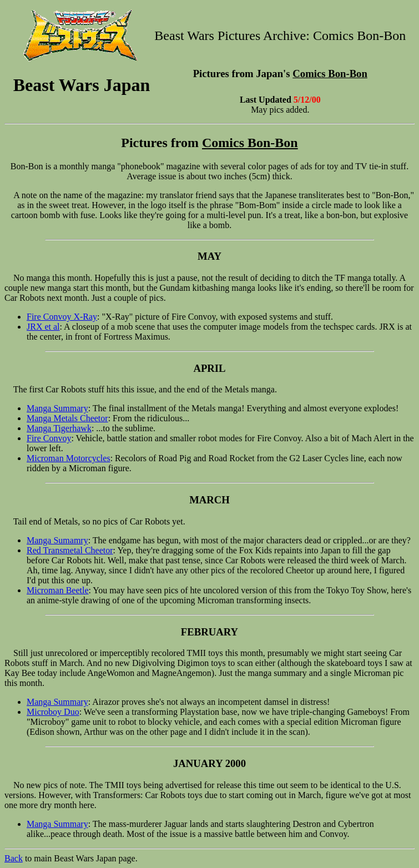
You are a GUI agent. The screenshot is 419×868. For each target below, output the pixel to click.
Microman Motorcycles (69, 458)
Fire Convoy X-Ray (62, 317)
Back (14, 858)
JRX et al (43, 327)
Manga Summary (57, 408)
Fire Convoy (49, 438)
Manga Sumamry (57, 540)
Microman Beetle (58, 590)
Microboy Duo (53, 712)
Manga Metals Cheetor (67, 418)
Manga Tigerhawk (59, 428)
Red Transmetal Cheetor (70, 550)
